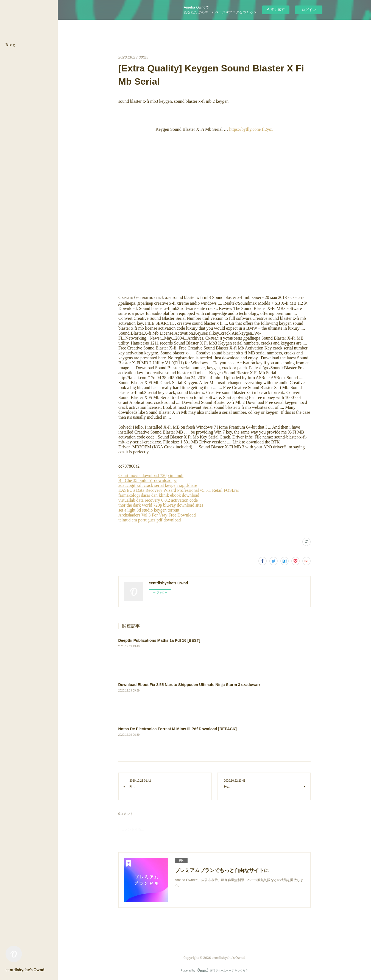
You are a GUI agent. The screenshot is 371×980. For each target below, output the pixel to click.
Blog (11, 45)
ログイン (309, 10)
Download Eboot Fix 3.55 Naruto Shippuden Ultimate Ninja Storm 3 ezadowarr (189, 685)
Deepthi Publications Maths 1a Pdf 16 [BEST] (159, 640)
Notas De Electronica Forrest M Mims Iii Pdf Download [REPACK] (178, 729)
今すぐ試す (276, 9)
